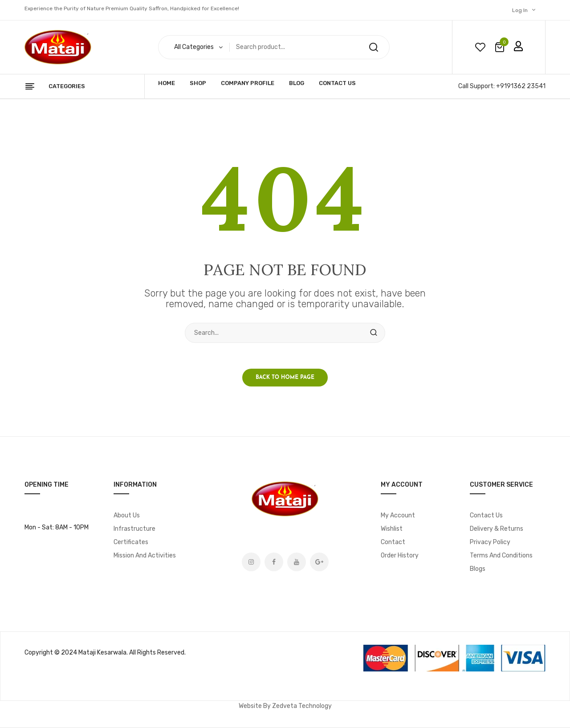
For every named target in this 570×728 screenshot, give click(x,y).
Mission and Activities (145, 556)
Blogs (478, 570)
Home (167, 83)
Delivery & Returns (497, 530)
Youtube (297, 563)
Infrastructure (134, 530)
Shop (198, 83)
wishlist (480, 47)
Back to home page (285, 378)
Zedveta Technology (302, 707)
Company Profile (248, 83)
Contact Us (337, 83)
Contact (393, 543)
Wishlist (392, 530)
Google (319, 563)
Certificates (131, 543)
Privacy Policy (490, 543)
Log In (520, 10)
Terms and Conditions (501, 556)
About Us (127, 516)
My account (398, 516)
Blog (297, 83)
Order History (400, 556)
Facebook (274, 563)
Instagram (251, 563)
